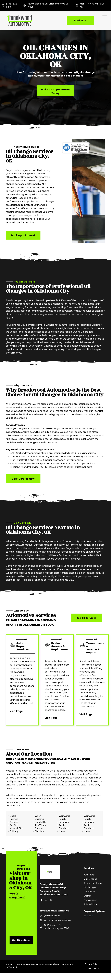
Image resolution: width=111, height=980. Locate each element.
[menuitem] (93, 964)
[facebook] (42, 901)
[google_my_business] (51, 901)
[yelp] (46, 901)
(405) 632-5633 (52, 916)
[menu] (105, 17)
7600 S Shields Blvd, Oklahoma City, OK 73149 (57, 927)
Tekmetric (13, 967)
